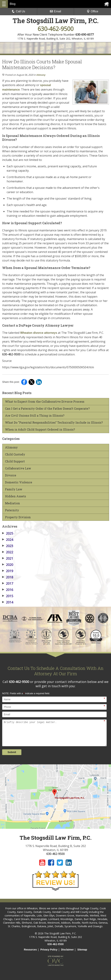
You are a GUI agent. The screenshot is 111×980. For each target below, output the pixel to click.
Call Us (18, 11)
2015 (8, 596)
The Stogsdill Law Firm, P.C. (56, 21)
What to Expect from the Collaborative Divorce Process (45, 402)
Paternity (12, 510)
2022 (8, 552)
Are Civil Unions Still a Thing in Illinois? (35, 416)
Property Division (18, 517)
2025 (8, 533)
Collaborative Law (18, 468)
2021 (8, 558)
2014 (8, 602)
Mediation (12, 503)
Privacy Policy (49, 950)
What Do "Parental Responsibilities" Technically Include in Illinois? (54, 423)
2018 (8, 577)
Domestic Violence (19, 482)
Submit (12, 752)
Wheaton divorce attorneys (38, 333)
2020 (8, 565)
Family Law (14, 489)
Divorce (11, 475)
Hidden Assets (15, 496)
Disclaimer (67, 950)
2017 (8, 583)
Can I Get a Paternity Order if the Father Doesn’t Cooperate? (47, 409)
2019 (8, 571)
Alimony (41, 75)
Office (92, 11)
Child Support (15, 461)
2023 (8, 546)
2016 (8, 590)
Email (55, 11)
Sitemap (82, 950)
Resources (30, 950)
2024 (8, 540)
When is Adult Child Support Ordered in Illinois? (40, 430)
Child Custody (15, 454)
